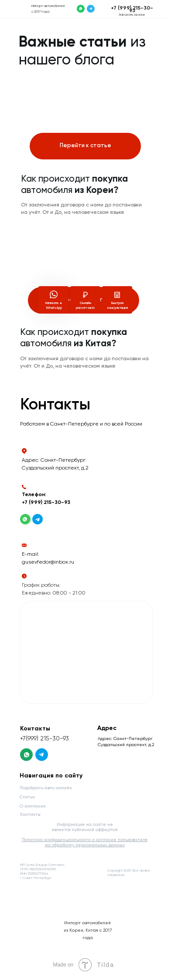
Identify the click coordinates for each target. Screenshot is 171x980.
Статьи (27, 797)
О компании (33, 806)
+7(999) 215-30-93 (44, 739)
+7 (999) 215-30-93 (132, 10)
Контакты (30, 814)
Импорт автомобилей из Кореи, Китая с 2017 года (88, 930)
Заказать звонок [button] (132, 15)
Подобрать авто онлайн (46, 788)
